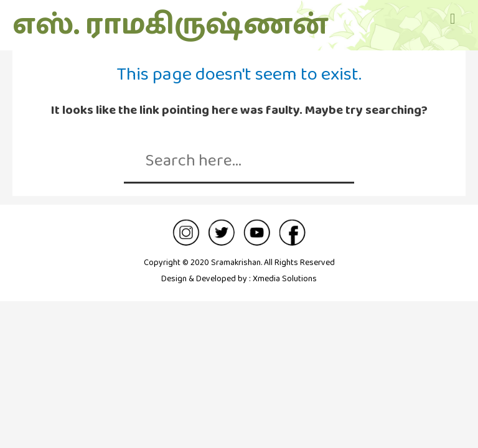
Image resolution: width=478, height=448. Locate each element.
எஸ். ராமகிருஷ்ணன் (170, 25)
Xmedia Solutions (285, 279)
